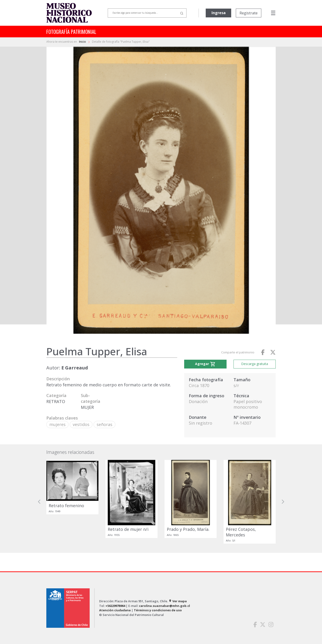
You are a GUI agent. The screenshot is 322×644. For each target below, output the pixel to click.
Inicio (83, 42)
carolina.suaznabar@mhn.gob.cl (164, 606)
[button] (39, 502)
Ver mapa (178, 601)
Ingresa (219, 13)
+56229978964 (115, 606)
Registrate (249, 13)
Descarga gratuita (255, 364)
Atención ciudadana (115, 610)
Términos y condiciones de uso (158, 610)
